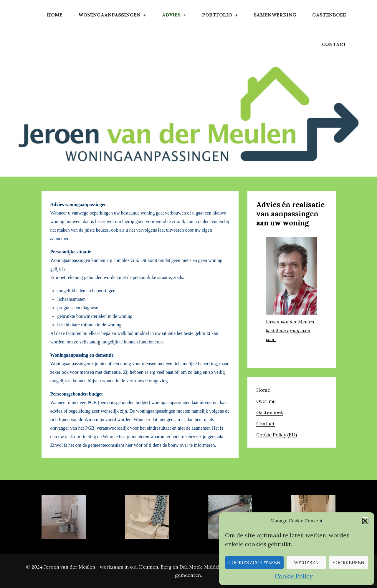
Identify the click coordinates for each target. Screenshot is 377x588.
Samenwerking (275, 15)
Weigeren (306, 563)
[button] (365, 521)
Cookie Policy (294, 576)
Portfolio (217, 15)
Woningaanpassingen (109, 15)
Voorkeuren (348, 563)
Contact (334, 44)
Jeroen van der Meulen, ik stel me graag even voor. (291, 330)
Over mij (266, 401)
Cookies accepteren (254, 563)
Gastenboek (329, 15)
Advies (171, 15)
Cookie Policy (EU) (277, 435)
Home (55, 15)
